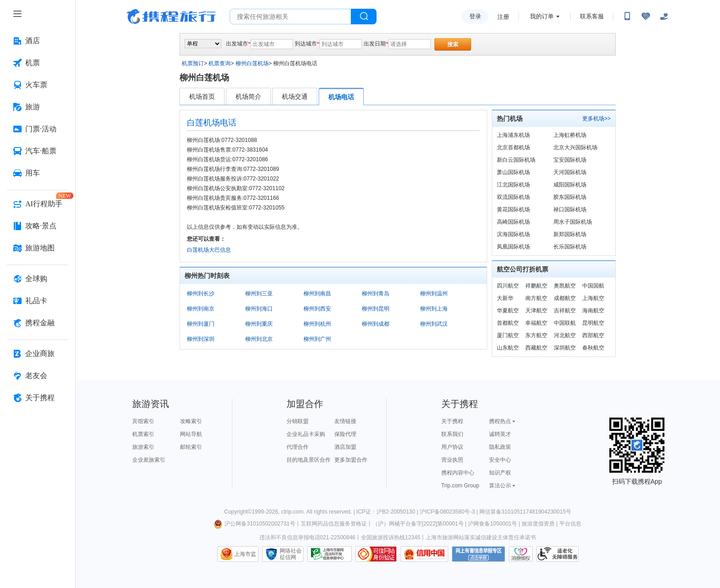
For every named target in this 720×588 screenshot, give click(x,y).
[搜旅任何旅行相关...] (290, 17)
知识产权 (500, 473)
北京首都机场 (513, 147)
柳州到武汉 (434, 324)
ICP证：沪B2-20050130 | (388, 512)
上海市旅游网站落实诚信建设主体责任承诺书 (481, 537)
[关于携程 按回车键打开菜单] (38, 398)
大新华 (505, 298)
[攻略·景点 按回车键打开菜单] (38, 226)
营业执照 (452, 460)
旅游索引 (143, 447)
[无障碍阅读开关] (646, 17)
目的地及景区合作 (309, 460)
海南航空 (593, 311)
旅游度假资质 (538, 524)
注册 (503, 17)
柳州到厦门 (201, 324)
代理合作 (298, 447)
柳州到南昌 (317, 294)
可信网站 (376, 554)
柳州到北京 (259, 339)
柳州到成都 (376, 324)
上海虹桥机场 (570, 135)
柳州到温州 (434, 294)
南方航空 (536, 298)
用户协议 (452, 447)
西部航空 (593, 335)
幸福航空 (536, 323)
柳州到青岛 (376, 294)
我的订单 (542, 16)
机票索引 (143, 434)
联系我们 (452, 434)
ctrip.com (292, 512)
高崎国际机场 (513, 222)
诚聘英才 (500, 434)
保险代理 (345, 434)
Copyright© (238, 512)
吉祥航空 (565, 311)
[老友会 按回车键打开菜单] (38, 376)
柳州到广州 (317, 339)
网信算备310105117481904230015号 (525, 512)
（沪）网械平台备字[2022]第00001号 (418, 524)
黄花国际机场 (513, 209)
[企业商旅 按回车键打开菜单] (38, 354)
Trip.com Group (460, 486)
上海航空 (593, 298)
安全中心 (500, 460)
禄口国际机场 (570, 209)
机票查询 (219, 63)
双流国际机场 (513, 197)
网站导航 (191, 434)
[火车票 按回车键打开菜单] (38, 85)
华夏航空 (508, 311)
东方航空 (536, 335)
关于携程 (452, 421)
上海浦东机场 (513, 135)
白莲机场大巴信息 (209, 250)
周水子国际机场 (573, 222)
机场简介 (248, 96)
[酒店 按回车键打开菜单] (38, 41)
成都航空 (565, 298)
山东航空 (508, 348)
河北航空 (565, 335)
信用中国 (424, 554)
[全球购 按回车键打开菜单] (38, 279)
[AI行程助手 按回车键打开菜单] (38, 204)
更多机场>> (596, 119)
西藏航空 (536, 348)
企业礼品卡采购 (306, 434)
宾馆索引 (143, 421)
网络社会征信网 (291, 554)
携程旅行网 (171, 17)
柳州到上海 (434, 309)
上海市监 (245, 554)
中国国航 (593, 286)
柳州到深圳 (201, 339)
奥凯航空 (565, 286)
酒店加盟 (345, 447)
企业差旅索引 (149, 460)
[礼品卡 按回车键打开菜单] (38, 301)
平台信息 (570, 524)
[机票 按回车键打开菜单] (38, 63)
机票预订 (193, 63)
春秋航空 (593, 348)
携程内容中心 (458, 473)
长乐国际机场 (570, 247)
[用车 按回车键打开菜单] (38, 173)
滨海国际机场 (513, 234)
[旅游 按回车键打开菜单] (38, 107)
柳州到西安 (317, 309)
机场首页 (202, 96)
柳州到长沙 (201, 294)
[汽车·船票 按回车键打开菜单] (38, 151)
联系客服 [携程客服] (592, 16)
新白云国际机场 (516, 160)
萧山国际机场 (513, 172)
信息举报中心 (329, 554)
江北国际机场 (513, 185)
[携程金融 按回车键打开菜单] (38, 323)
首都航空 (508, 323)
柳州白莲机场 (252, 63)
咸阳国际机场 (570, 185)
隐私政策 (500, 447)
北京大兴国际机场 (575, 147)
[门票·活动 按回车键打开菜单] (38, 129)
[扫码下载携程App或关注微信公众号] (627, 17)
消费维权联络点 (521, 554)
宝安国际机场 (570, 160)
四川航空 (508, 286)
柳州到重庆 (259, 324)
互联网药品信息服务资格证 (334, 524)
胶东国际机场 (570, 197)
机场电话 (341, 97)
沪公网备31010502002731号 (254, 524)
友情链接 (345, 421)
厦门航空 (508, 335)
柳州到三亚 (259, 294)
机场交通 (295, 96)
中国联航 (565, 323)
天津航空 (536, 311)
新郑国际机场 (570, 234)
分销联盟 (298, 421)
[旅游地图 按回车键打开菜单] (38, 248)
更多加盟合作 (351, 460)
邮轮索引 (191, 447)
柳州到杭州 (317, 324)
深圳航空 (565, 348)
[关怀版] (664, 17)
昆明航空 (593, 323)
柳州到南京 (201, 309)
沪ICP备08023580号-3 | (450, 512)
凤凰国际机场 (513, 247)
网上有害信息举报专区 (478, 554)
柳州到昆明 (376, 309)
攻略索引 (191, 421)
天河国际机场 (570, 172)
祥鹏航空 (536, 286)
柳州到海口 (259, 309)
